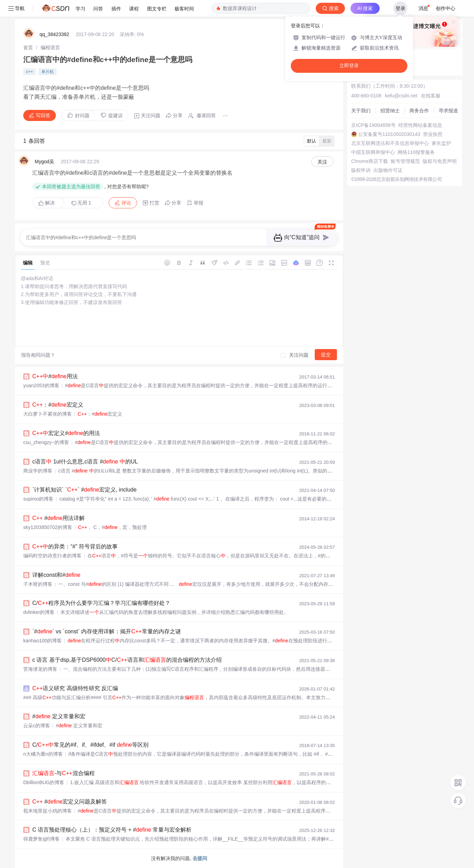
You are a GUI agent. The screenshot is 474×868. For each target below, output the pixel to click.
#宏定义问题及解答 (70, 802)
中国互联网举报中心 (373, 152)
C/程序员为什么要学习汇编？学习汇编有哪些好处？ (101, 603)
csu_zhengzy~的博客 (46, 442)
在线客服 (431, 96)
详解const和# (56, 575)
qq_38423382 (54, 34)
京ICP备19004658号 (373, 125)
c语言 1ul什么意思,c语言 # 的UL (85, 462)
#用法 (55, 376)
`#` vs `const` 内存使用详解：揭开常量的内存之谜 (107, 631)
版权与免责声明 (440, 161)
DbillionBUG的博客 (44, 782)
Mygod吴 (44, 162)
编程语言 (50, 47)
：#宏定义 (58, 405)
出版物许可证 (388, 170)
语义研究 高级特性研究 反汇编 (75, 688)
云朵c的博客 (37, 726)
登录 (400, 8)
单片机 (48, 72)
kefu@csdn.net (401, 96)
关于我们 (361, 111)
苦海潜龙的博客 (40, 669)
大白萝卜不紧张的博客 (48, 414)
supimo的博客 (38, 499)
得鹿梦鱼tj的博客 (41, 839)
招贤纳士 (390, 111)
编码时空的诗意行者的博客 (52, 556)
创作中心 (446, 8)
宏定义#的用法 (66, 433)
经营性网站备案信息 (420, 125)
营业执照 (433, 134)
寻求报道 (448, 111)
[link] (28, 47)
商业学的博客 (38, 471)
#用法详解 (58, 518)
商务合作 (419, 111)
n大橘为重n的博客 (43, 754)
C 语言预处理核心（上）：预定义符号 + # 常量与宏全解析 (112, 830)
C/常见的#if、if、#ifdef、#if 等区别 (90, 745)
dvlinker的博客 (39, 612)
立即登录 (349, 66)
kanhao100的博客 (43, 641)
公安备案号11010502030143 (389, 134)
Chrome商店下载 (370, 161)
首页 (28, 47)
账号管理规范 (405, 161)
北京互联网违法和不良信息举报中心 (390, 143)
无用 (81, 203)
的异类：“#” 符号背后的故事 (75, 546)
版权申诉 (361, 170)
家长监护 (441, 143)
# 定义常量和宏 (59, 716)
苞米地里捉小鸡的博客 (48, 811)
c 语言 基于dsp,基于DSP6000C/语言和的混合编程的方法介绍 (127, 660)
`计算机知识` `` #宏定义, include (84, 490)
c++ (29, 72)
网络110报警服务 (416, 152)
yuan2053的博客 (41, 385)
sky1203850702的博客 (48, 527)
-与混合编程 (64, 773)
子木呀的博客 (38, 584)
